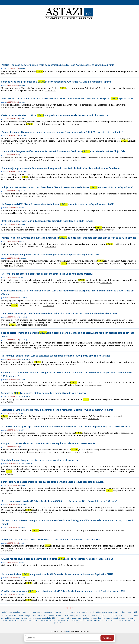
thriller (64, 623)
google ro (117, 612)
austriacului (84, 618)
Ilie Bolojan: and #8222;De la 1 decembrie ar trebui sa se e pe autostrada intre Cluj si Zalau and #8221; (58, 204)
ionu (67, 616)
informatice (50, 612)
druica (38, 618)
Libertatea (23, 135)
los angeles (132, 618)
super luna (107, 615)
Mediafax (23, 68)
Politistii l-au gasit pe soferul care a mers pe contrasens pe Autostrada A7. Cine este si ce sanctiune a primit (58, 65)
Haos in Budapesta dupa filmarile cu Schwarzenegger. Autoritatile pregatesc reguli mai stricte (50, 255)
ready (73, 616)
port (57, 622)
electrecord (131, 620)
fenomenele (109, 620)
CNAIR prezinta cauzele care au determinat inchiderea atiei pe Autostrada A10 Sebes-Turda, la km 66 (57, 559)
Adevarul (23, 85)
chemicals (120, 620)
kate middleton (124, 616)
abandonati (98, 620)
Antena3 (22, 191)
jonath (102, 618)
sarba (79, 616)
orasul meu (107, 612)
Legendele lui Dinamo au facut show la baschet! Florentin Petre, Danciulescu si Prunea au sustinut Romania (57, 410)
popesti (89, 620)
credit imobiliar (57, 616)
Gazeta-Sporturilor (26, 464)
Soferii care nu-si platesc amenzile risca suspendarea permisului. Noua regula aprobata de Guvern (52, 482)
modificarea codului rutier (14, 612)
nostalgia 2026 (49, 618)
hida (5, 620)
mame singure (26, 616)
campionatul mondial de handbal (85, 612)
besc (35, 616)
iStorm (68, 632)
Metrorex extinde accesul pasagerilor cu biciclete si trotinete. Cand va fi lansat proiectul (47, 274)
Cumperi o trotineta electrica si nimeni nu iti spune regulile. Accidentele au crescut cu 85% (48, 443)
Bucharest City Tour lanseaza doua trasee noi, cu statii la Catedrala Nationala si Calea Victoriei (50, 540)
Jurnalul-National (25, 359)
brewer (61, 618)
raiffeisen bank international (20, 618)
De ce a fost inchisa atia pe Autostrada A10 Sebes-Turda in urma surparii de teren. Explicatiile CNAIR (57, 574)
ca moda (94, 618)
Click (21, 277)
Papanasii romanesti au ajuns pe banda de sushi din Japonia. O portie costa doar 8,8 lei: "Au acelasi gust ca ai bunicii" (62, 132)
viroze (65, 612)
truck (116, 618)
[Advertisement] (69, 40)
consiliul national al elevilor (46, 620)
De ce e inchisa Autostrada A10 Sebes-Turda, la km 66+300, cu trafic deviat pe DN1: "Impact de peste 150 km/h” (59, 501)
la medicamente (90, 616)
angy (63, 620)
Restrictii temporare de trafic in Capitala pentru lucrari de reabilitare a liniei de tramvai (47, 221)
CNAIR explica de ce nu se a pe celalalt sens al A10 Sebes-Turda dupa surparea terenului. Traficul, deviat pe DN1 (63, 591)
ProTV (22, 119)
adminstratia (14, 620)
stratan (74, 618)
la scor (71, 623)
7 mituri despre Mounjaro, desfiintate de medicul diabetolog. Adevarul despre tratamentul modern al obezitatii (59, 314)
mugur (122, 618)
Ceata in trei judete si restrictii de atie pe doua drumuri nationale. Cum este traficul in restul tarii (56, 115)
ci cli (67, 618)
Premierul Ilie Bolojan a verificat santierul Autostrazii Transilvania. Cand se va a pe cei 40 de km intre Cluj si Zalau (64, 151)
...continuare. (11, 74)
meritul (109, 618)
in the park (26, 620)
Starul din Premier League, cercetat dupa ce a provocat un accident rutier (40, 460)
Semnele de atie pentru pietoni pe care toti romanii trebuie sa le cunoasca (44, 393)
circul (30, 612)
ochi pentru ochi (75, 620)
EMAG (70, 608)
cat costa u (39, 612)
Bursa (22, 208)
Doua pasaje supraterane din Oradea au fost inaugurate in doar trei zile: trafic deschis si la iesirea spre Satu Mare (60, 168)
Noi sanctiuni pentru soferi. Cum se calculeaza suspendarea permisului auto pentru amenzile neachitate (56, 356)
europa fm (43, 616)
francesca (80, 623)
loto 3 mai (127, 612)
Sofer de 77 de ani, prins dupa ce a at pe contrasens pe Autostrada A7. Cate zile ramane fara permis (57, 82)
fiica (59, 612)
